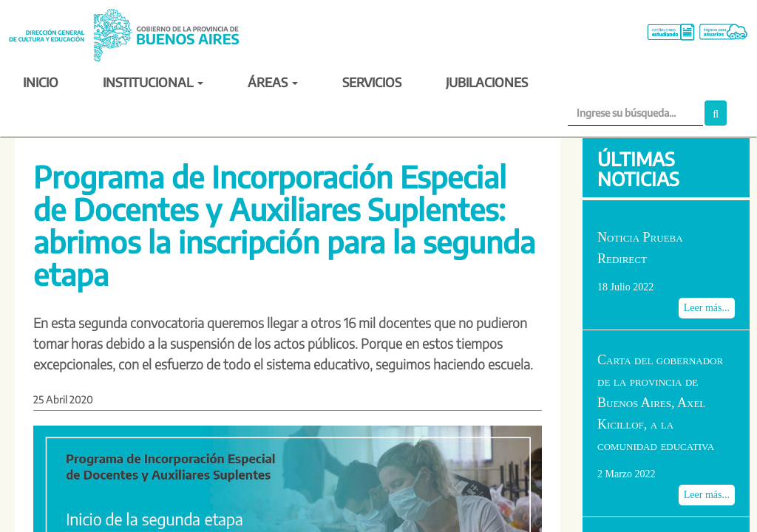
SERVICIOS (372, 82)
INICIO (41, 82)
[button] (716, 113)
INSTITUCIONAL (153, 82)
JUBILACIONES (487, 82)
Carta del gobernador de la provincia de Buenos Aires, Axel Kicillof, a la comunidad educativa (660, 403)
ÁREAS (273, 82)
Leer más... (707, 308)
